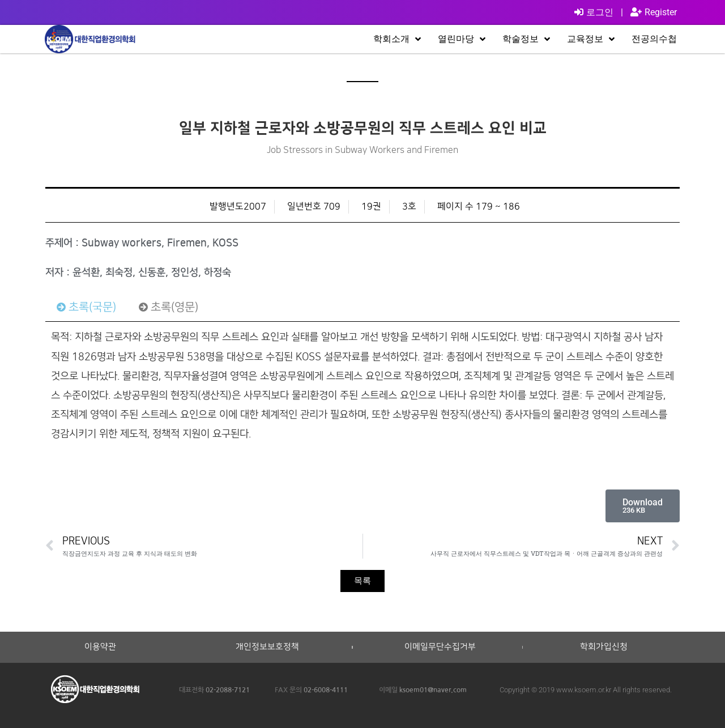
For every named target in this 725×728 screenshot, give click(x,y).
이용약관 (100, 647)
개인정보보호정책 (267, 647)
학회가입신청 (604, 647)
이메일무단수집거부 (440, 647)
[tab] (86, 307)
